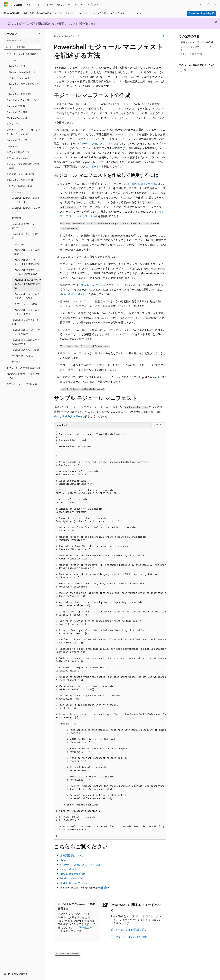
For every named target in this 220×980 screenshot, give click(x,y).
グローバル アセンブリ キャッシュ (98, 143)
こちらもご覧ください (192, 54)
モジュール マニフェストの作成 (197, 42)
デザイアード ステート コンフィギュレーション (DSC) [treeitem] (23, 132)
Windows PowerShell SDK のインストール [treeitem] (26, 200)
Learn (57, 36)
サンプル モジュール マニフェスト (197, 48)
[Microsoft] (6, 4)
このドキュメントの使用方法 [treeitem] (21, 54)
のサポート (92, 166)
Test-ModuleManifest (72, 878)
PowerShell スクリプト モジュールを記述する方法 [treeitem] (27, 262)
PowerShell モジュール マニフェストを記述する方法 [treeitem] (28, 284)
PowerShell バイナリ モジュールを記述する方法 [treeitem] (27, 272)
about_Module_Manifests (74, 294)
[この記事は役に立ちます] (181, 70)
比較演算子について (72, 855)
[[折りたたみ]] (40, 34)
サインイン (210, 4)
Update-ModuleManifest (74, 883)
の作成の (104, 887)
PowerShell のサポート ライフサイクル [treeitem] (23, 376)
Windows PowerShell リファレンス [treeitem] (26, 210)
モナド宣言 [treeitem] (15, 362)
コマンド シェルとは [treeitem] (20, 78)
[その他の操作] (163, 36)
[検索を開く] (200, 4)
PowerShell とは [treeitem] (17, 66)
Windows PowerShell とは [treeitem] (22, 72)
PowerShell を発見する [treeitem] (21, 94)
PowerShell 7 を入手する (201, 13)
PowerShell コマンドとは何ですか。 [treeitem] (24, 86)
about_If (65, 860)
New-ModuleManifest (144, 183)
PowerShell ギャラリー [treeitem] (18, 140)
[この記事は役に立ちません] (185, 70)
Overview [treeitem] (16, 192)
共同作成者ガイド (76, 929)
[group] (110, 634)
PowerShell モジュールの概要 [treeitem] (27, 252)
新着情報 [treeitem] (16, 218)
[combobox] (22, 41)
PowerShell (71, 36)
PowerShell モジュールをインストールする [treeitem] (27, 296)
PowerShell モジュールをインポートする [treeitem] (27, 312)
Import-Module (69, 869)
